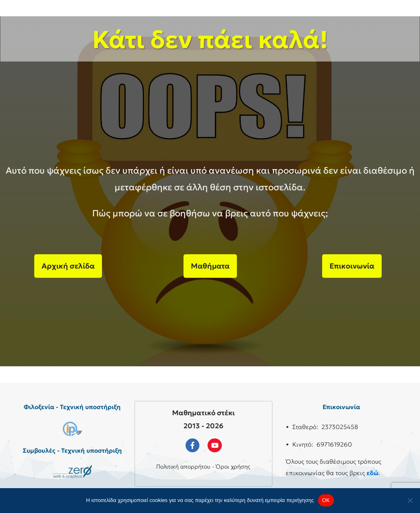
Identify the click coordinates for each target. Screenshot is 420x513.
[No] (410, 500)
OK (326, 500)
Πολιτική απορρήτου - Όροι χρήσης (203, 467)
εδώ (372, 473)
